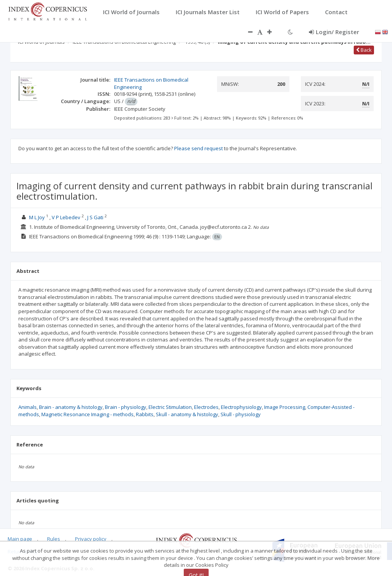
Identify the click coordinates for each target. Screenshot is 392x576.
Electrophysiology (241, 407)
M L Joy (37, 217)
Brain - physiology (126, 407)
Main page (20, 539)
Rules (54, 539)
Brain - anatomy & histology (71, 407)
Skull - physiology (241, 414)
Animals (28, 407)
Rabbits (145, 414)
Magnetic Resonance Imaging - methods (87, 414)
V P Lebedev (66, 217)
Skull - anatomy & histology (187, 414)
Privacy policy (91, 539)
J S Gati (95, 217)
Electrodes (206, 407)
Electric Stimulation (170, 407)
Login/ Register (334, 32)
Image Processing (285, 407)
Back (364, 50)
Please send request (198, 148)
